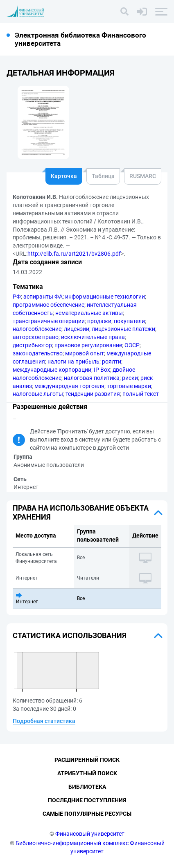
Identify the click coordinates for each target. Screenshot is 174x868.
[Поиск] (124, 11)
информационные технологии (105, 297)
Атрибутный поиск (87, 773)
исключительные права (93, 337)
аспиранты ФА (43, 297)
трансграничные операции (49, 321)
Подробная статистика (44, 721)
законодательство (38, 353)
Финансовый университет (90, 834)
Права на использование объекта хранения (81, 512)
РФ (17, 297)
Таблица (103, 176)
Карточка (64, 176)
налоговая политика (92, 378)
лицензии (77, 329)
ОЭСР (132, 345)
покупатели (129, 321)
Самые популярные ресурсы (87, 814)
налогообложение (37, 329)
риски (130, 378)
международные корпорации (52, 370)
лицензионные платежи (123, 329)
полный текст (141, 394)
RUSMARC (143, 176)
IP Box (102, 370)
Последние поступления (87, 800)
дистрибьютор (32, 345)
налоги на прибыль (73, 361)
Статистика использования (70, 635)
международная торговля (69, 386)
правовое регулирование (88, 345)
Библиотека (87, 787)
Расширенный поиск (87, 760)
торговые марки (129, 386)
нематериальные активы (89, 313)
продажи (99, 321)
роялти (112, 361)
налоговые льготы (38, 394)
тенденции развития (93, 394)
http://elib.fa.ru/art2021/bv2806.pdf (74, 254)
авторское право (36, 337)
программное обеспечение (49, 305)
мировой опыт (85, 353)
